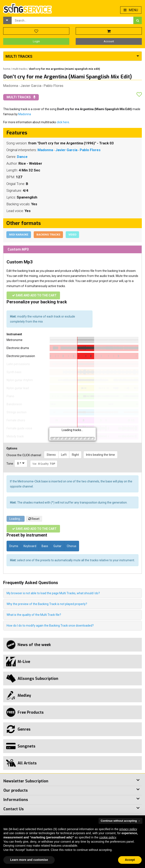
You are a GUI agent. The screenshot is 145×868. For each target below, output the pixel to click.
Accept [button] (130, 860)
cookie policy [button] (108, 837)
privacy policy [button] (128, 829)
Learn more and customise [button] (29, 860)
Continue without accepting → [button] (121, 821)
